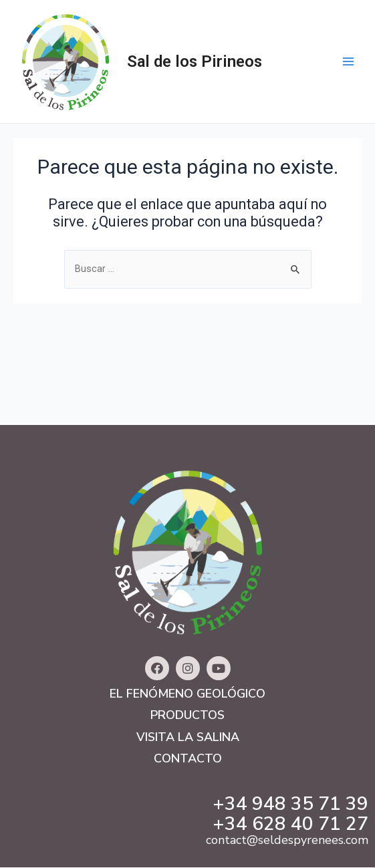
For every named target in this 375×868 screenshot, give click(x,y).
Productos (187, 715)
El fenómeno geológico (187, 694)
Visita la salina (188, 737)
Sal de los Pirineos (195, 61)
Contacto (188, 758)
